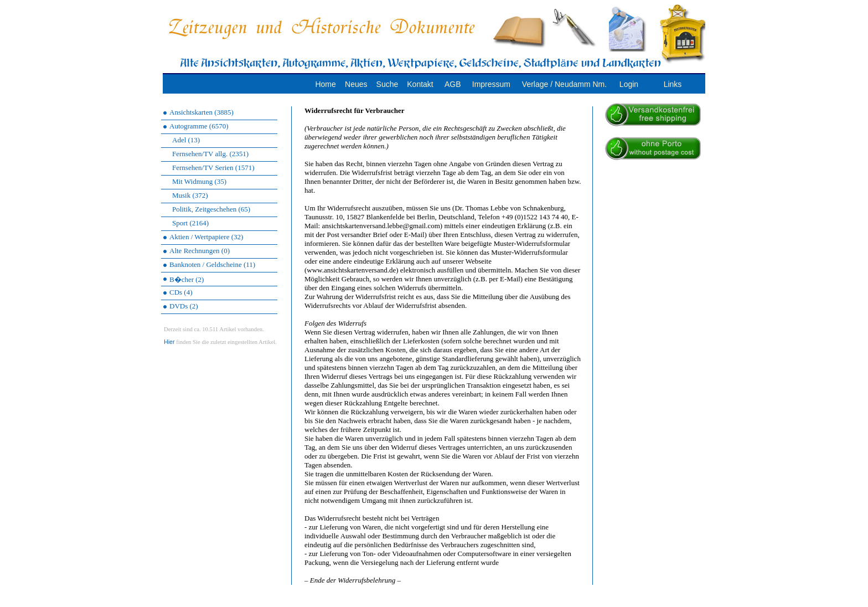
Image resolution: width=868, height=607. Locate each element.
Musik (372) (190, 195)
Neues (356, 84)
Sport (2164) (190, 223)
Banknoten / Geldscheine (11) (212, 264)
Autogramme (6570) (199, 126)
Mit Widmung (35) (199, 181)
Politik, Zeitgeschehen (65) (211, 209)
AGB (453, 84)
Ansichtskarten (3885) (201, 112)
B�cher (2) (187, 279)
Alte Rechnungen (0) (200, 251)
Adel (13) (186, 140)
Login (629, 84)
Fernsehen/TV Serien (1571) (213, 168)
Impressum (491, 84)
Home (325, 84)
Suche (387, 84)
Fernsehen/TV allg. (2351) (210, 154)
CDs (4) (181, 292)
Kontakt (420, 84)
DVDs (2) (184, 306)
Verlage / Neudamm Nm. (564, 84)
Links (673, 84)
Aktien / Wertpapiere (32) (206, 237)
